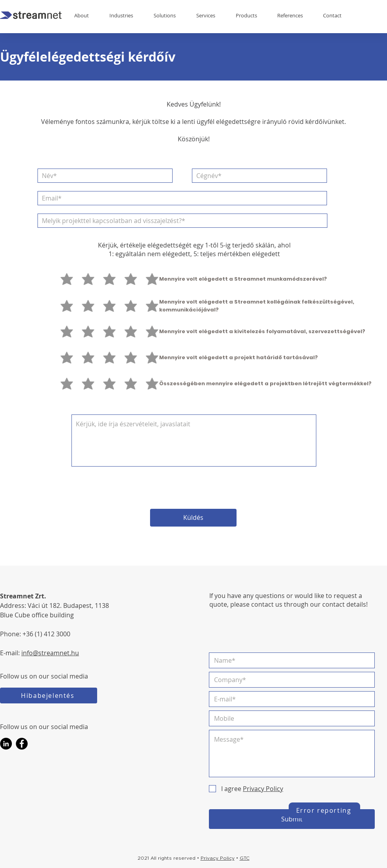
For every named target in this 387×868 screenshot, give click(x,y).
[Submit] (292, 819)
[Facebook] (22, 744)
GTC (245, 858)
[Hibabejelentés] (49, 696)
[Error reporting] (324, 810)
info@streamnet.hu (50, 653)
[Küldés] (193, 518)
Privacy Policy (218, 858)
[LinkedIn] (6, 744)
